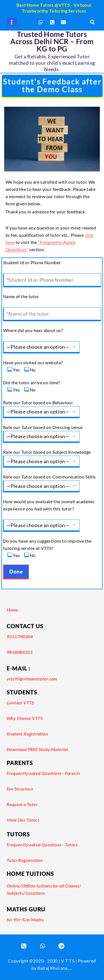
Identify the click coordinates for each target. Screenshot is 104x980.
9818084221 (20, 652)
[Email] (64, 22)
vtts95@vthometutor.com (32, 679)
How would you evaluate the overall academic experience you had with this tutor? (49, 505)
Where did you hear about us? (33, 330)
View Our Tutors (23, 820)
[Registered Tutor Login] (62, 946)
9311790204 (20, 636)
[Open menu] (12, 22)
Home (12, 610)
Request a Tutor (22, 804)
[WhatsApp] (40, 22)
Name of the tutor (21, 296)
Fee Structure (20, 789)
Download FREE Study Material (37, 749)
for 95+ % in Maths (25, 920)
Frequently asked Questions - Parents (43, 773)
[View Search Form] (92, 22)
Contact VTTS (20, 703)
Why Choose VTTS (25, 718)
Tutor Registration (25, 860)
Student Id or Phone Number (32, 262)
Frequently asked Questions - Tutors (42, 845)
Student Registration (27, 734)
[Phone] (52, 22)
